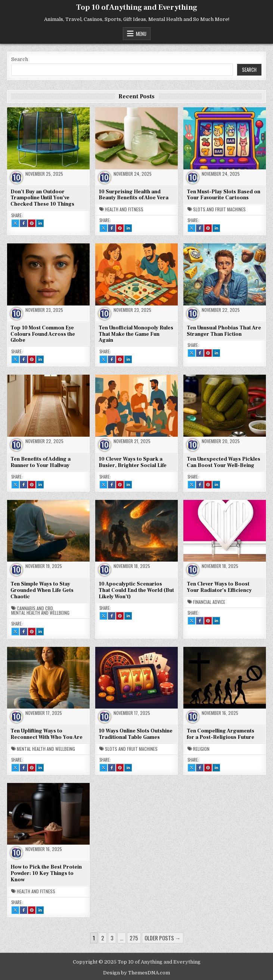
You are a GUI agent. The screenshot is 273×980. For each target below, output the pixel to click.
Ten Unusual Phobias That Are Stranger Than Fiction (224, 331)
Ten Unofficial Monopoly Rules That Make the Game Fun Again (136, 334)
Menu (141, 34)
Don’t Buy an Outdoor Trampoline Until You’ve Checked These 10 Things (42, 198)
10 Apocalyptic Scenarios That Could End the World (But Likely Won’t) (136, 590)
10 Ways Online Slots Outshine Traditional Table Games (136, 734)
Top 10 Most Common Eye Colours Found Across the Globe (43, 334)
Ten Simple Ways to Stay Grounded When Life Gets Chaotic (42, 590)
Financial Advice (209, 602)
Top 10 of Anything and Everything (137, 7)
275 (134, 938)
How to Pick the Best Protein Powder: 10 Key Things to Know (46, 873)
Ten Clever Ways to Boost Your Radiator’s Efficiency (219, 587)
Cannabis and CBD (35, 608)
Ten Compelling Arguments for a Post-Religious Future (221, 734)
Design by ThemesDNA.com (136, 973)
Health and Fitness (124, 209)
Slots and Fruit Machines (219, 209)
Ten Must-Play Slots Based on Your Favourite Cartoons (224, 195)
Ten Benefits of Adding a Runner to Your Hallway (41, 462)
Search (20, 59)
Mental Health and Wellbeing (40, 613)
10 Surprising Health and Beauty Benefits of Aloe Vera (134, 195)
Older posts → (163, 938)
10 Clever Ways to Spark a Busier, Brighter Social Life (133, 462)
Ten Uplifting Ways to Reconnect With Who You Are (46, 734)
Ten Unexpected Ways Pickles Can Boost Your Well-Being (224, 462)
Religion (201, 749)
